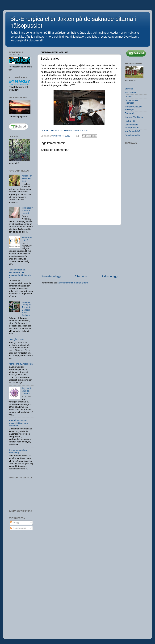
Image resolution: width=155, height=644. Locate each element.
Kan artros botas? (27, 239)
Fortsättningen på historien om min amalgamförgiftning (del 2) (20, 274)
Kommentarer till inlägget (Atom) (73, 283)
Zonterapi (129, 113)
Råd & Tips (130, 121)
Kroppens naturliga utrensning (18, 451)
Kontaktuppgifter (133, 135)
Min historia (130, 93)
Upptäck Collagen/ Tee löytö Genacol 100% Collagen (26, 309)
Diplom (128, 96)
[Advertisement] (79, 250)
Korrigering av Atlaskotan (21, 364)
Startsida (81, 276)
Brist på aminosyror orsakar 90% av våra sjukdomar (19, 423)
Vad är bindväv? (133, 131)
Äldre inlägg (110, 276)
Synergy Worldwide (134, 117)
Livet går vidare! (16, 339)
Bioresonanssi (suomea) (132, 102)
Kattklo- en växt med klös (27, 178)
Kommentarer (18, 528)
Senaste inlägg (51, 276)
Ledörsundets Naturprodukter (132, 126)
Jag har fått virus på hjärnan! (27, 391)
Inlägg (15, 523)
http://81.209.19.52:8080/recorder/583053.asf (65, 131)
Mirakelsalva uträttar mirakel (27, 210)
